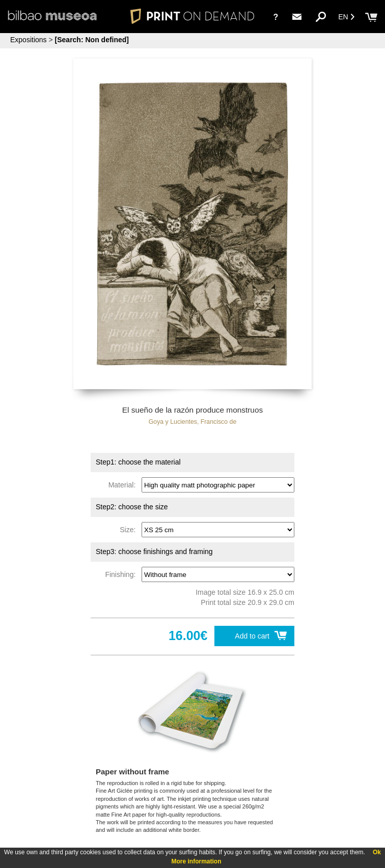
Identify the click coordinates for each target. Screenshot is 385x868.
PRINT (193, 16)
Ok (377, 852)
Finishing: (122, 574)
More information (197, 861)
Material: (124, 485)
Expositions (29, 40)
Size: (130, 530)
